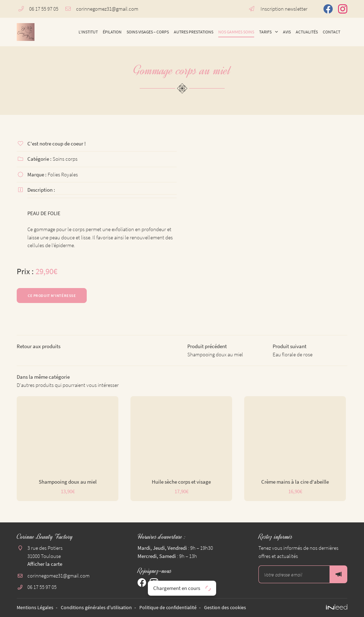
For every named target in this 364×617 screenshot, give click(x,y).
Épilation (112, 32)
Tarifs (265, 32)
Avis (287, 32)
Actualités (307, 32)
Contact (331, 32)
